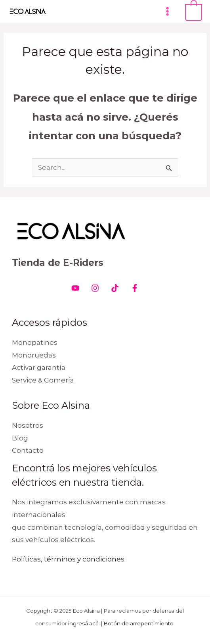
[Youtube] (75, 288)
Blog (20, 438)
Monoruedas (34, 355)
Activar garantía (39, 367)
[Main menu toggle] (167, 11)
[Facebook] (135, 288)
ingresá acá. (84, 623)
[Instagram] (95, 288)
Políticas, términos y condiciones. (69, 559)
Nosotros (28, 425)
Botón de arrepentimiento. (139, 623)
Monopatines (35, 342)
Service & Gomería (43, 380)
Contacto (28, 450)
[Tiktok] (115, 288)
